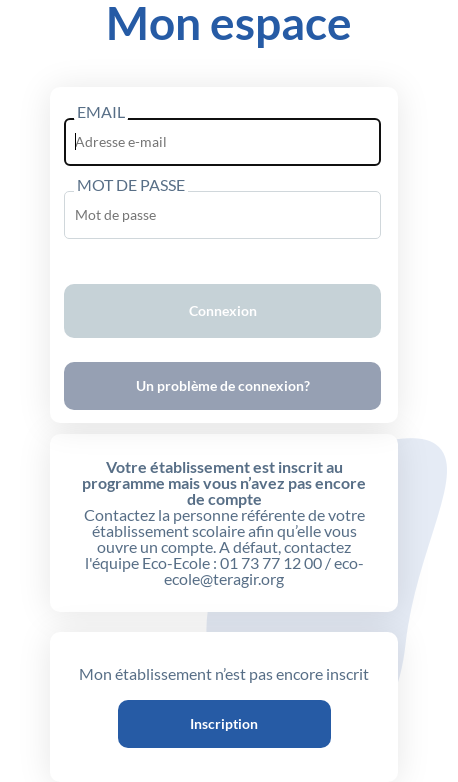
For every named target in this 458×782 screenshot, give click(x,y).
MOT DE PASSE (131, 184)
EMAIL (101, 111)
